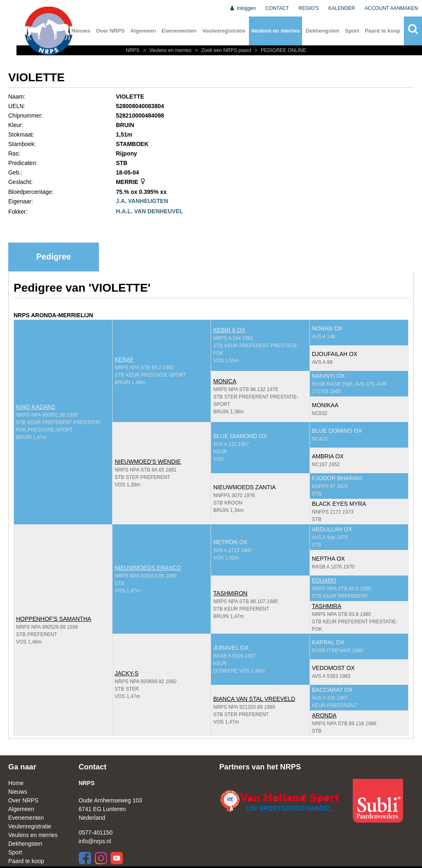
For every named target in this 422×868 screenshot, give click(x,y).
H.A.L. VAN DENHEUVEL (149, 211)
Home (16, 783)
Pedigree (54, 257)
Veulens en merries (275, 31)
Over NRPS (110, 31)
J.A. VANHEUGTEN (142, 201)
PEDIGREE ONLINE (279, 50)
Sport (352, 31)
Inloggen (243, 8)
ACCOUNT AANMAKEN (391, 8)
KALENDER (342, 8)
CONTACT (277, 8)
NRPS (133, 50)
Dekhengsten (323, 31)
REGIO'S (309, 8)
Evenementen (179, 31)
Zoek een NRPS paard (223, 50)
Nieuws (18, 792)
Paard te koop (382, 31)
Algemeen (143, 31)
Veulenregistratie (224, 31)
